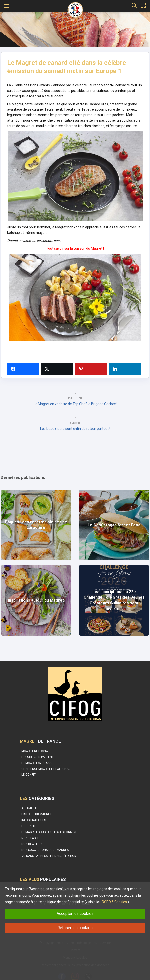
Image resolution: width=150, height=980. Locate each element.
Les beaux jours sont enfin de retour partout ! (75, 430)
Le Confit (28, 821)
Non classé (30, 833)
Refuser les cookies (75, 928)
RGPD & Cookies (114, 902)
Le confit (28, 770)
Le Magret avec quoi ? (38, 758)
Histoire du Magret (37, 809)
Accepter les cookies (75, 914)
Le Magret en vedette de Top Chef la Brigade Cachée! (75, 405)
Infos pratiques (34, 815)
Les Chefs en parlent (37, 752)
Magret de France (36, 746)
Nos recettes (32, 839)
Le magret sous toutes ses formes (49, 827)
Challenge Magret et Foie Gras (46, 764)
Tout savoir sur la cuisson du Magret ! (75, 250)
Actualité (29, 803)
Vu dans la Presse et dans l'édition (49, 851)
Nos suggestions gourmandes (45, 845)
